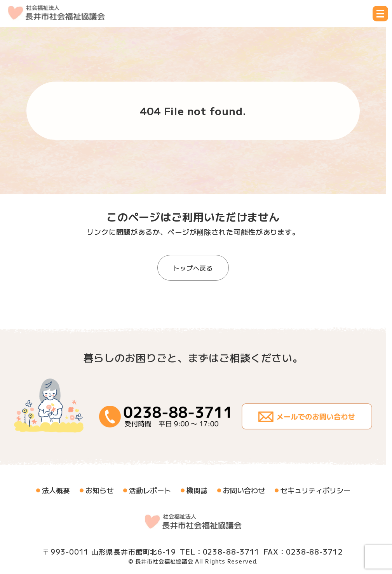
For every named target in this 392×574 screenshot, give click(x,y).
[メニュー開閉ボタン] (380, 14)
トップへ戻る (193, 268)
